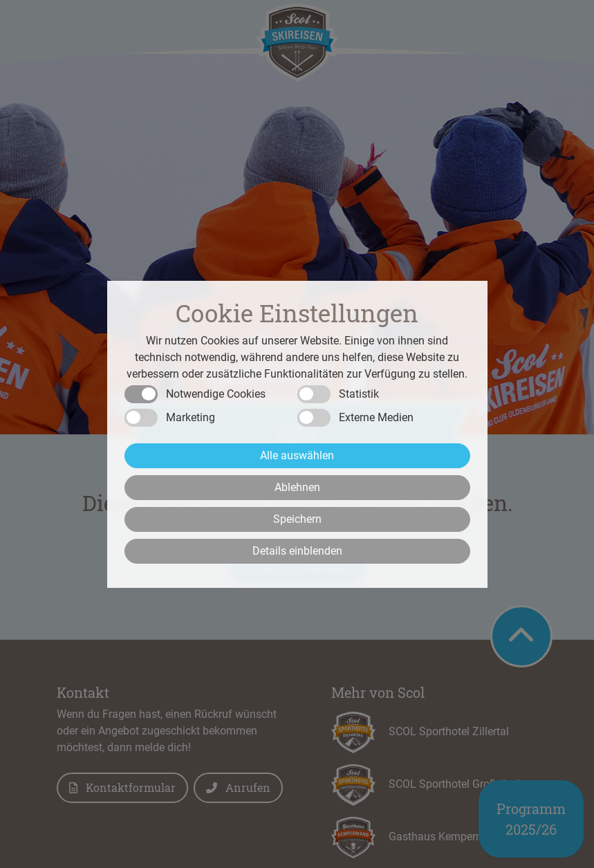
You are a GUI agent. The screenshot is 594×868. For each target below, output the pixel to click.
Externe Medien (376, 417)
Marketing (191, 417)
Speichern (297, 519)
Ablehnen (297, 487)
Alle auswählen (297, 455)
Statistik (359, 394)
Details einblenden (297, 551)
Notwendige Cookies (216, 394)
